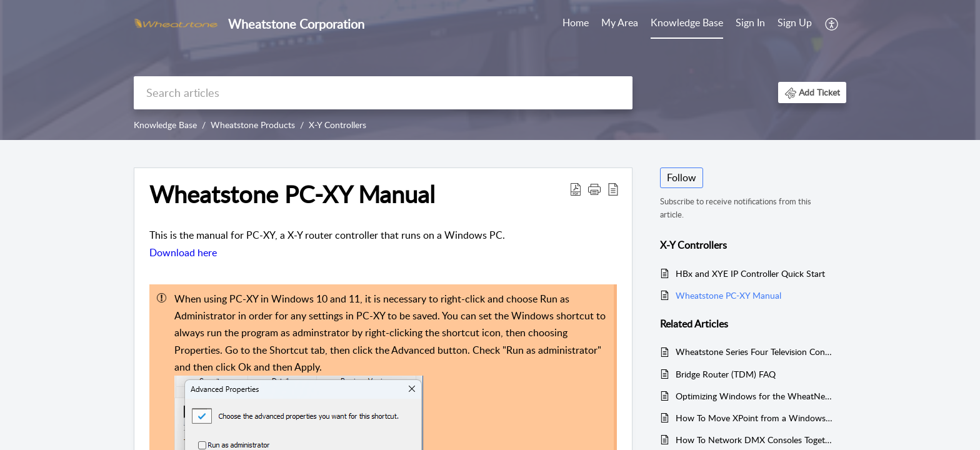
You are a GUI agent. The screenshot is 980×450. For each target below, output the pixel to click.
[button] (832, 24)
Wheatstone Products (253, 125)
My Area (620, 22)
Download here (183, 252)
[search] (383, 93)
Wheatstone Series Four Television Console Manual (755, 352)
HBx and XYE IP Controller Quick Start (750, 273)
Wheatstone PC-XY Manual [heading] (292, 194)
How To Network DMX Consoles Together (755, 440)
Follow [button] (682, 177)
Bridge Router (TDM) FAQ (726, 374)
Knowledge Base (687, 22)
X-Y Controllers (337, 125)
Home (576, 22)
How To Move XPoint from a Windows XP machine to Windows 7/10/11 (755, 418)
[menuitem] (576, 24)
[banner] (490, 70)
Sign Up (795, 22)
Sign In (750, 22)
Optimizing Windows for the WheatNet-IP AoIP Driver (755, 396)
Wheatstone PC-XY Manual (728, 295)
